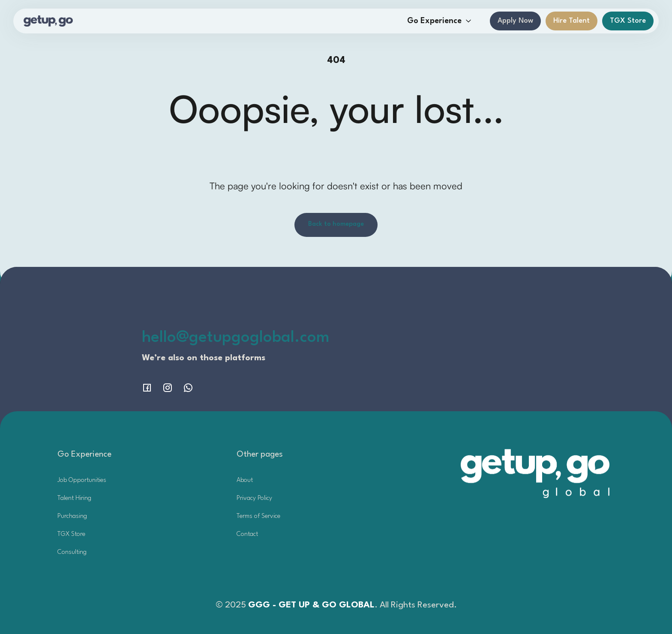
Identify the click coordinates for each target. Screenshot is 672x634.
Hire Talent (571, 21)
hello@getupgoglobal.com (236, 338)
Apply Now (515, 21)
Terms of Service (258, 516)
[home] (48, 21)
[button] (439, 21)
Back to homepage (336, 224)
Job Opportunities (82, 480)
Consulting (72, 552)
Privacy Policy (254, 498)
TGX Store (628, 21)
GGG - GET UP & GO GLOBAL (311, 605)
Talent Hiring (74, 498)
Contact (247, 534)
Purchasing (72, 516)
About (245, 480)
